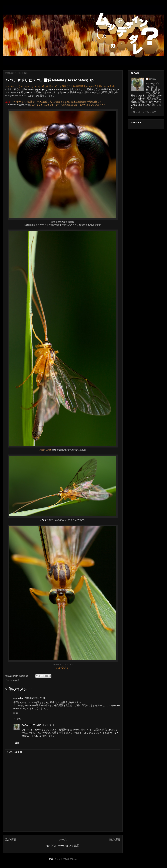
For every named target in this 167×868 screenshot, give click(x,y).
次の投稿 (11, 839)
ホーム (63, 839)
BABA (25, 725)
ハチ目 (16, 680)
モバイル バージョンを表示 (63, 846)
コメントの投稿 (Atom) (65, 859)
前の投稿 (115, 839)
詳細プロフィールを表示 (143, 112)
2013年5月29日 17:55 (35, 698)
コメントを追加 (14, 752)
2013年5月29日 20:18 (43, 725)
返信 (16, 713)
